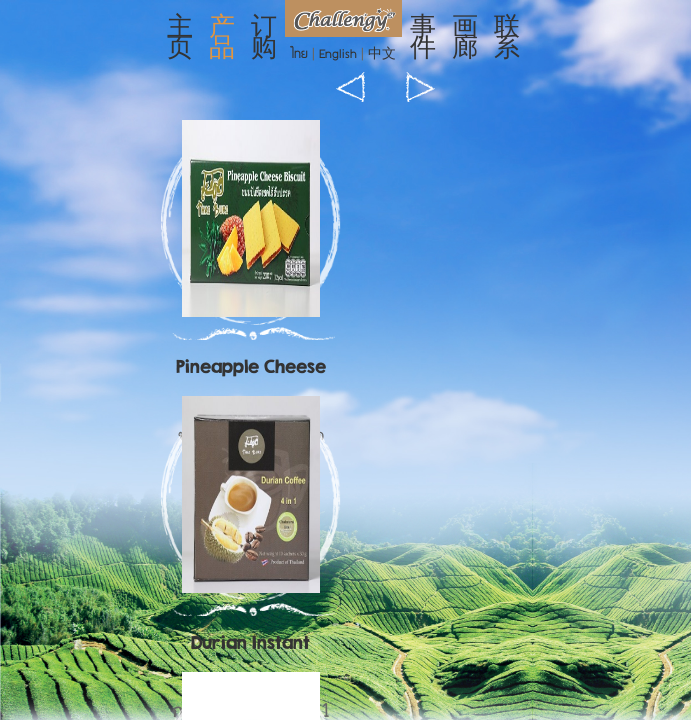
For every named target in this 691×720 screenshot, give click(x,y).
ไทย (299, 55)
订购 (264, 40)
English (338, 55)
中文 (382, 55)
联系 (507, 40)
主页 (180, 40)
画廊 (465, 40)
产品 (222, 40)
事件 (423, 40)
